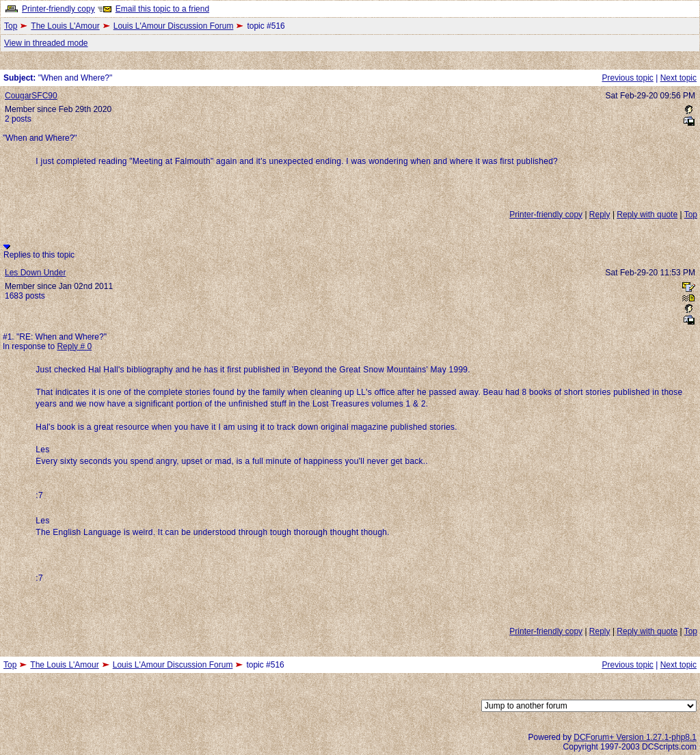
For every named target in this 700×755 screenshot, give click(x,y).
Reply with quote (647, 215)
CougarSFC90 (31, 96)
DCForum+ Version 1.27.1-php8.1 (635, 737)
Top (11, 26)
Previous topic (627, 78)
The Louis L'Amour (65, 26)
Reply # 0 (74, 346)
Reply (600, 215)
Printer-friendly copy (58, 9)
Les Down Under (35, 273)
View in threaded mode (46, 43)
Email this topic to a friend (162, 9)
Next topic (678, 78)
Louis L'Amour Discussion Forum (174, 26)
